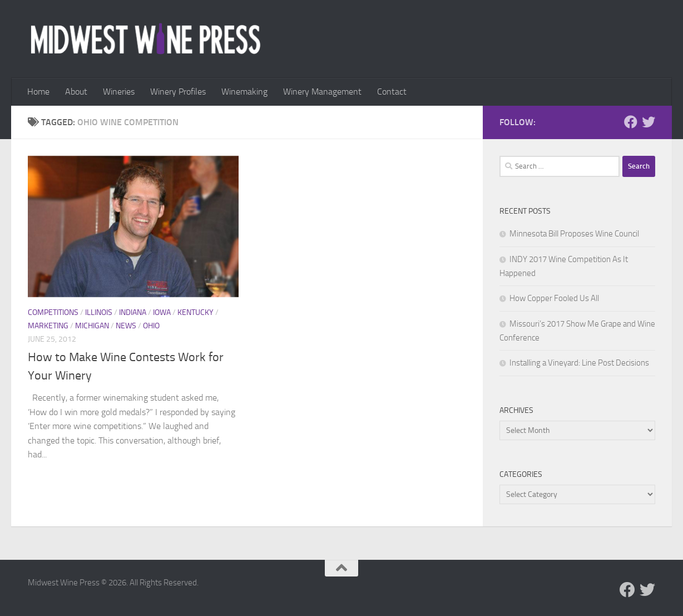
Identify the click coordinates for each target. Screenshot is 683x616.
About (76, 92)
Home (38, 92)
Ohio (151, 326)
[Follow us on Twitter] (649, 122)
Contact (392, 92)
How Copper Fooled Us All (554, 298)
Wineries (119, 92)
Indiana (133, 312)
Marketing (48, 326)
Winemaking (244, 92)
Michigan (92, 326)
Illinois (99, 312)
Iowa (162, 312)
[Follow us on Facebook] (631, 122)
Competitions (53, 312)
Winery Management (322, 92)
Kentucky (196, 312)
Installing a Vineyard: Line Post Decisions (579, 363)
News (126, 326)
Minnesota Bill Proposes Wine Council (574, 234)
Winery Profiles (178, 92)
